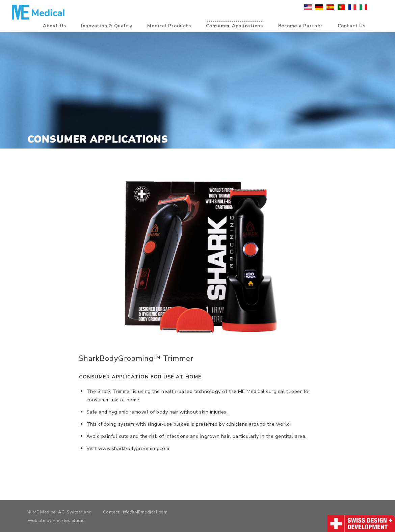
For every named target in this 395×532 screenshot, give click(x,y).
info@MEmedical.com (144, 512)
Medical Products (169, 26)
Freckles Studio (69, 520)
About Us (54, 26)
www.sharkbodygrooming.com (134, 448)
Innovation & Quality (107, 26)
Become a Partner (300, 26)
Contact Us (352, 26)
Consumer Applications (234, 26)
